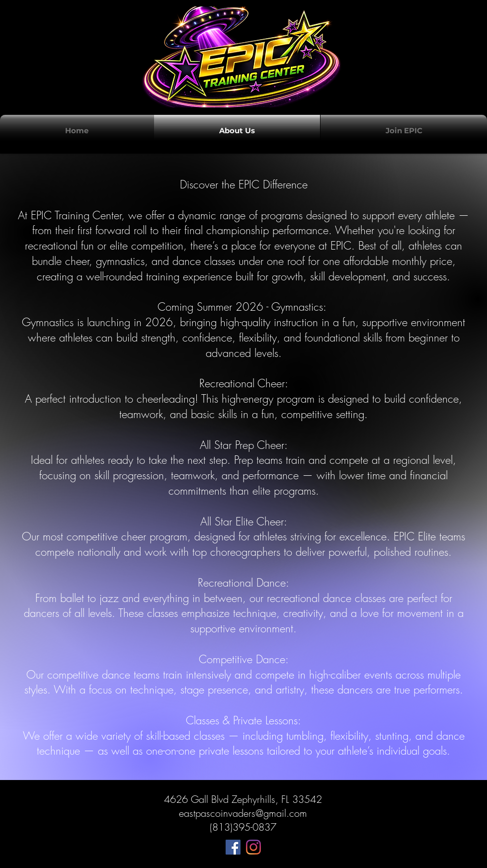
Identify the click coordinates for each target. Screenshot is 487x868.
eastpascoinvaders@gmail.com (243, 813)
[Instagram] (253, 847)
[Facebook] (233, 847)
